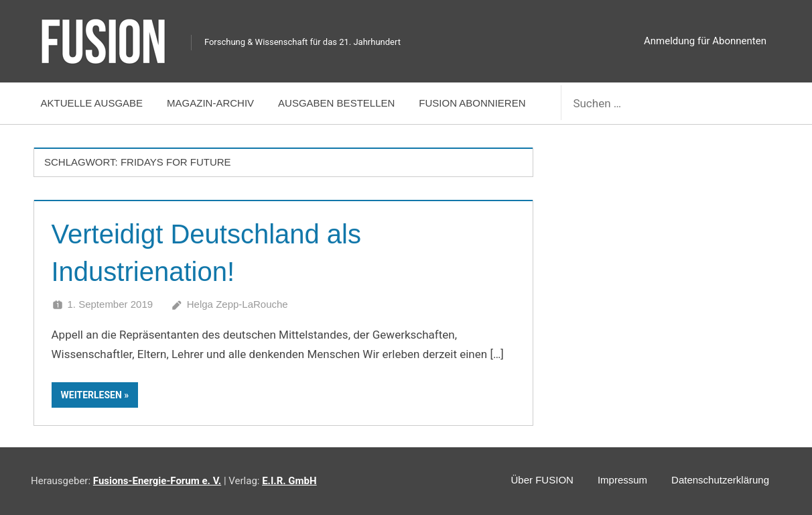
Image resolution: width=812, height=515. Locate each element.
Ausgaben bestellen (336, 103)
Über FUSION (542, 480)
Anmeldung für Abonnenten (705, 41)
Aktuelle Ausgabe (92, 103)
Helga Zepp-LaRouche (238, 304)
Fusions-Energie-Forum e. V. (157, 481)
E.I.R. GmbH (289, 481)
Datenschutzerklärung (720, 480)
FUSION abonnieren (472, 103)
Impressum (622, 480)
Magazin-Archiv (210, 103)
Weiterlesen (91, 395)
